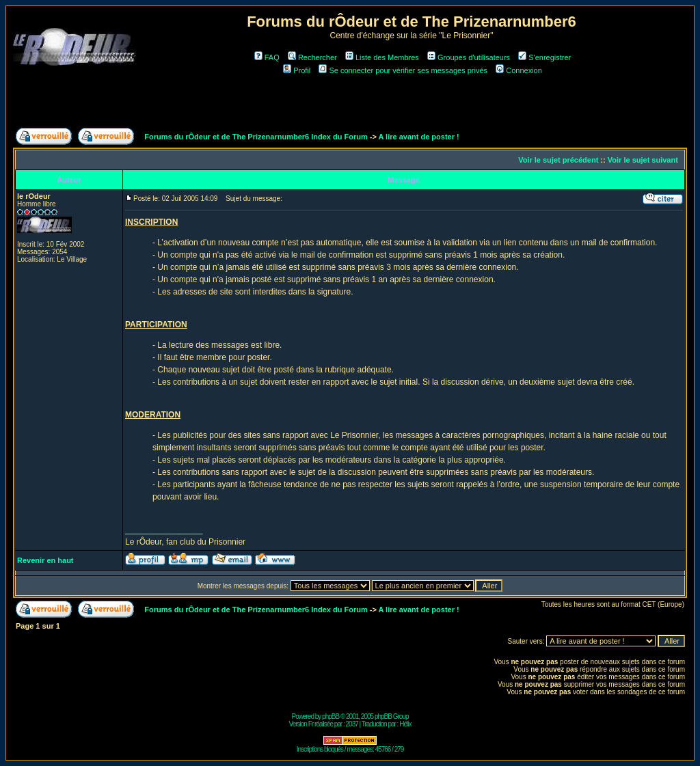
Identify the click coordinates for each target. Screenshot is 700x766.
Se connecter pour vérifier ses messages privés (403, 70)
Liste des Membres (382, 57)
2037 (352, 724)
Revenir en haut (45, 560)
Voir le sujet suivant (643, 160)
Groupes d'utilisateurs (469, 57)
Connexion (519, 70)
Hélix (405, 724)
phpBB (331, 716)
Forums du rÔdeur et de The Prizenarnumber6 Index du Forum (256, 137)
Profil (297, 70)
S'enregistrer (544, 57)
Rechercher (312, 57)
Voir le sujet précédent (558, 160)
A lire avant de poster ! (419, 137)
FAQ (267, 57)
